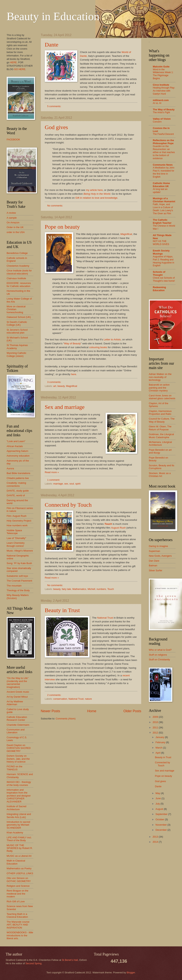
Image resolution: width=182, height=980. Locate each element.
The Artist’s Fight (161, 112)
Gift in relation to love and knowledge (96, 198)
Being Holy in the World (97, 194)
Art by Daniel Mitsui (17, 697)
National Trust (105, 618)
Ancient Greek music (18, 692)
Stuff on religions (158, 655)
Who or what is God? (160, 650)
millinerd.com (161, 100)
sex (66, 484)
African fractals (15, 446)
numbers (101, 589)
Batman (153, 565)
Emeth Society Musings (161, 252)
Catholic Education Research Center (17, 718)
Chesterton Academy (18, 266)
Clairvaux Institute (16, 278)
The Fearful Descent (163, 134)
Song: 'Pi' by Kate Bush (19, 563)
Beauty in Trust (62, 610)
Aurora (10, 468)
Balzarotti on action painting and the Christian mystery (159, 388)
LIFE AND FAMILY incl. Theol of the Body (19, 839)
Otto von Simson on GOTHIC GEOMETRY (19, 880)
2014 (156, 842)
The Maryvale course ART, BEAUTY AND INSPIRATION (18, 925)
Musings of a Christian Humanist (164, 200)
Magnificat (126, 234)
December (161, 830)
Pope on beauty (62, 227)
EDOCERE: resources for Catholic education (19, 285)
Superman (154, 551)
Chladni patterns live (18, 478)
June (158, 798)
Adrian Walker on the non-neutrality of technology (160, 377)
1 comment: (54, 480)
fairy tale (66, 589)
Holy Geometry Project (19, 521)
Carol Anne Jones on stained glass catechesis (162, 397)
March (159, 748)
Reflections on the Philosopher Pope (163, 142)
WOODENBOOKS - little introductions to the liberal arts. (20, 935)
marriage (58, 484)
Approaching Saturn (17, 451)
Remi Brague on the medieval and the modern (18, 894)
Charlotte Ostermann (18, 725)
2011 (156, 727)
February (161, 742)
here (74, 374)
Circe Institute (161, 85)
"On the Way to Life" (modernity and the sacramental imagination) (18, 682)
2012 (156, 733)
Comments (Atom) (66, 719)
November (161, 825)
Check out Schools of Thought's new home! (164, 279)
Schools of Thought (159, 273)
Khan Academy (15, 833)
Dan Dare (154, 561)
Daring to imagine (158, 546)
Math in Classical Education (16, 862)
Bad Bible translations (18, 473)
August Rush (118, 528)
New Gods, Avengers (160, 556)
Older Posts (132, 711)
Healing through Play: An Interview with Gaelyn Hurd (164, 91)
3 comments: (55, 382)
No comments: (55, 206)
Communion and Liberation (16, 731)
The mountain (14, 586)
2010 (156, 722)
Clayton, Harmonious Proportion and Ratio (160, 413)
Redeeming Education (159, 289)
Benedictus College (17, 253)
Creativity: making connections (16, 484)
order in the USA (16, 232)
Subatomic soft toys (17, 576)
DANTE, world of (16, 495)
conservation (60, 699)
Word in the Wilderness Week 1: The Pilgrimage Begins (163, 74)
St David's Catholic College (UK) (17, 323)
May (158, 793)
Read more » (52, 472)
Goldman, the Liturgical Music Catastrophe (161, 436)
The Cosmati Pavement (19, 581)
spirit (78, 484)
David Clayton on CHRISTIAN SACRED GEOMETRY (19, 748)
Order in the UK (15, 227)
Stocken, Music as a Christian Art (160, 475)
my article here (94, 190)
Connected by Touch (68, 505)
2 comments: (55, 695)
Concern (157, 122)
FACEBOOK (13, 139)
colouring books (98, 347)
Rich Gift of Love (16, 901)
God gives (56, 127)
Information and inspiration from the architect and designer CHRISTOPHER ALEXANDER (19, 796)
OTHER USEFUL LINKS (20, 873)
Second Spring (33, 963)
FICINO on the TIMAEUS (15, 768)
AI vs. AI (157, 103)
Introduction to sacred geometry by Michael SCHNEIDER (18, 825)
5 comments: (55, 106)
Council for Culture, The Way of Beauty (162, 420)
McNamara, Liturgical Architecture (160, 443)
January (160, 737)
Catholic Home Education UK (161, 185)
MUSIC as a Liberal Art (19, 856)
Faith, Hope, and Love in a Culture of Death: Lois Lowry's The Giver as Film (163, 209)
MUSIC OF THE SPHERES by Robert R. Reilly (20, 848)
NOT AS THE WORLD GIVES (161, 243)
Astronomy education (18, 456)
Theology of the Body (18, 590)
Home (92, 711)
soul (72, 484)
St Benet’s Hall (70, 960)
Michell (91, 589)
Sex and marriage (65, 407)
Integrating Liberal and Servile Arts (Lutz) (19, 816)
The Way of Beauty (164, 109)
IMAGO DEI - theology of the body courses (19, 783)
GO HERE (20, 69)
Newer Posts (50, 711)
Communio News (163, 165)
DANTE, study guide (18, 491)
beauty (61, 386)
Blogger (131, 972)
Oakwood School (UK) (19, 317)
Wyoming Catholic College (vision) (16, 354)
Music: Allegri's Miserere (20, 551)
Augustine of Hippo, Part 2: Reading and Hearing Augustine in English (164, 261)
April (158, 753)
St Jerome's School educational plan (17, 331)
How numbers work (17, 525)
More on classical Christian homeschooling (16, 309)
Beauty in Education (53, 16)
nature (88, 699)
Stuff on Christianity (159, 660)
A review (11, 213)
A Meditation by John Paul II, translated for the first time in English (164, 172)
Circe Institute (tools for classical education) (19, 272)
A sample (12, 218)
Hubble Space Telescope (14, 532)
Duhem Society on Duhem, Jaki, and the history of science (18, 759)
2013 (156, 837)
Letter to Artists (112, 339)
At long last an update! (160, 191)
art (55, 386)
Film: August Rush (16, 516)
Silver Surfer (156, 570)
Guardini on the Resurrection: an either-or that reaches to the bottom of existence (164, 152)
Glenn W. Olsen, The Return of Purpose (160, 428)
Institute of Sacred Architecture (16, 808)
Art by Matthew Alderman (15, 703)
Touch (111, 589)
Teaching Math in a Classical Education (17, 915)
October (160, 819)
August (160, 809)
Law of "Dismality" (16, 538)
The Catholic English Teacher (162, 221)
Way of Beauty (72, 343)
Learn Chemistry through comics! (16, 544)
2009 (156, 717)
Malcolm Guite (161, 67)
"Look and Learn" (16, 441)
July (158, 804)
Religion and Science (18, 886)
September (162, 814)
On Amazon (13, 222)
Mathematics (79, 589)
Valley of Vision (162, 119)
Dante (52, 45)
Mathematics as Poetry (19, 868)
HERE (13, 62)
